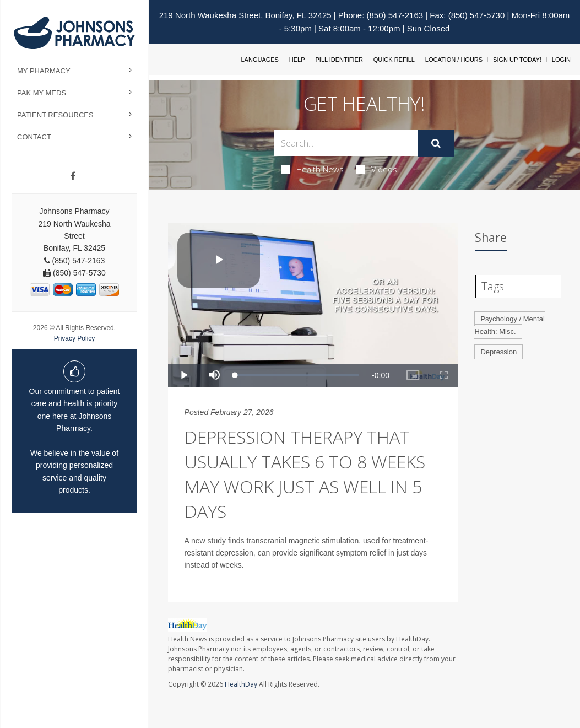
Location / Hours (454, 60)
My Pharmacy (44, 71)
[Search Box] (346, 143)
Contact (34, 137)
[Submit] (436, 143)
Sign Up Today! (517, 60)
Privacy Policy (75, 338)
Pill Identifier (339, 60)
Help (297, 60)
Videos (377, 169)
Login (561, 60)
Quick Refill (394, 60)
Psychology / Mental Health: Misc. (509, 325)
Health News (313, 169)
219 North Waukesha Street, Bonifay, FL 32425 (245, 15)
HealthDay (241, 684)
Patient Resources (55, 115)
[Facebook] (73, 176)
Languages (259, 60)
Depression (498, 352)
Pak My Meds (42, 93)
